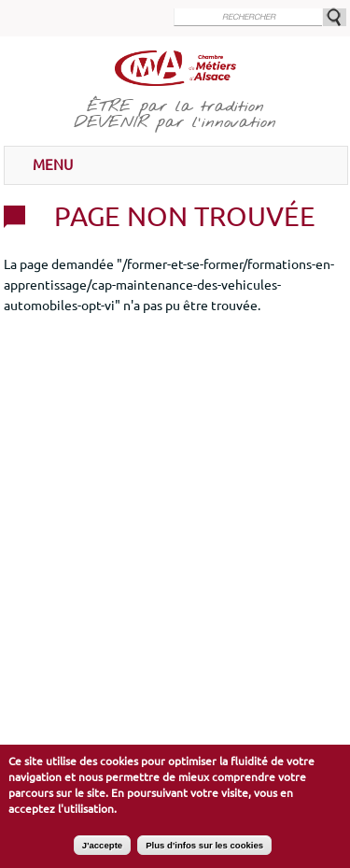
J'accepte (102, 851)
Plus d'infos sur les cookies (204, 851)
